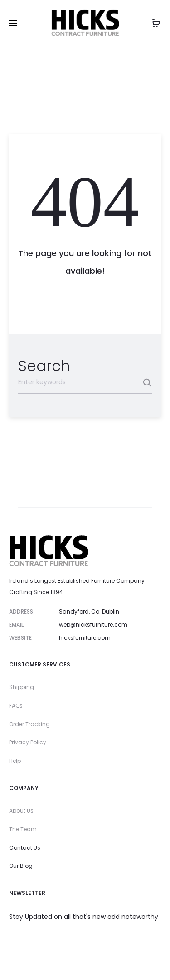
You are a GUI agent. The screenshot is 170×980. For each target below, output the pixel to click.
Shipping (22, 687)
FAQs (16, 706)
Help (15, 761)
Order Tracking (29, 724)
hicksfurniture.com (85, 638)
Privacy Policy (28, 742)
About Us (21, 811)
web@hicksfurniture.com (93, 625)
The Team (23, 829)
